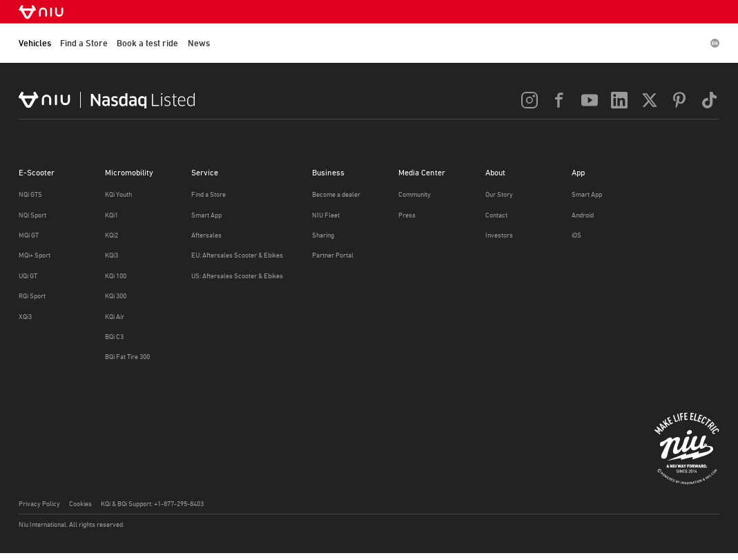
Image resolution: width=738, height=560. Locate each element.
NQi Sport (32, 215)
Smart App (206, 215)
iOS (576, 235)
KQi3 (111, 255)
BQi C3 (114, 337)
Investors (499, 235)
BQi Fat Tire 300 (127, 357)
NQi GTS (30, 194)
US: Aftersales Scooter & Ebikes (237, 276)
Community (415, 194)
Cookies (80, 504)
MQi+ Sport (35, 255)
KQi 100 (116, 276)
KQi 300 (116, 296)
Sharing (323, 235)
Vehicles (35, 43)
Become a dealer (336, 194)
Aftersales (206, 235)
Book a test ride (147, 43)
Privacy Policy (39, 504)
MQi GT (29, 235)
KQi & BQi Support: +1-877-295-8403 (152, 504)
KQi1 (111, 215)
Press (407, 215)
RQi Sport (32, 296)
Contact (496, 215)
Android (583, 215)
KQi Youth (118, 194)
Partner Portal (333, 255)
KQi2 (111, 235)
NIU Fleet (326, 215)
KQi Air (115, 317)
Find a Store (84, 43)
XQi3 (25, 317)
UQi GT (28, 276)
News (199, 43)
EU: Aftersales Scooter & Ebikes (237, 255)
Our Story (499, 194)
